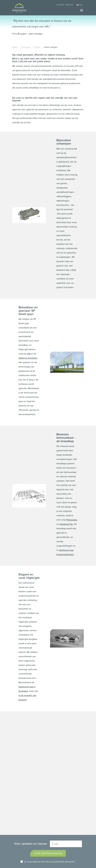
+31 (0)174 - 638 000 (64, 5)
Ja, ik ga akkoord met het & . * (50, 862)
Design (37, 47)
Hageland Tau (66, 524)
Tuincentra (26, 47)
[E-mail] (66, 844)
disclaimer (70, 862)
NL (80, 5)
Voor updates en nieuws (48, 853)
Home (15, 47)
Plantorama (72, 520)
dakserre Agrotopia (28, 358)
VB (29, 354)
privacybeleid (56, 862)
